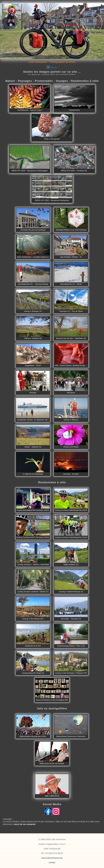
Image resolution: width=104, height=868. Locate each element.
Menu (52, 67)
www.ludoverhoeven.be (52, 858)
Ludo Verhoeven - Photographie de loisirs (52, 62)
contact (52, 862)
